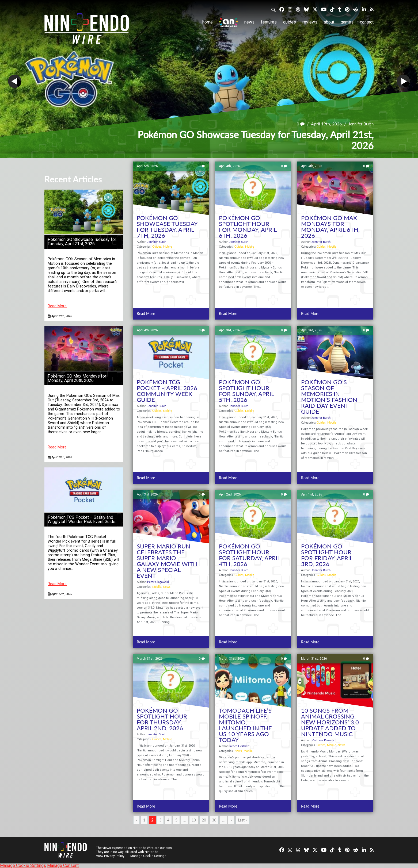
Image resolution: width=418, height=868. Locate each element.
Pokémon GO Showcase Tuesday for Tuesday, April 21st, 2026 (82, 242)
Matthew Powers (323, 740)
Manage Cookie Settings (149, 856)
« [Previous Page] (136, 820)
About (329, 22)
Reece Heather (239, 746)
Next (403, 81)
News (249, 22)
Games (347, 22)
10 (194, 820)
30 (214, 820)
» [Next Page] (231, 820)
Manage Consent (63, 865)
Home (208, 22)
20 (204, 820)
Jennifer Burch (360, 124)
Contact (367, 22)
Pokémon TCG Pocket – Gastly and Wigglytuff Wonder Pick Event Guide (81, 519)
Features (269, 22)
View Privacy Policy (110, 856)
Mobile (168, 246)
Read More (57, 306)
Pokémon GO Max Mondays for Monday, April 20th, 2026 (77, 378)
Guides (290, 22)
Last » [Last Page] (243, 820)
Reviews (310, 22)
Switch (321, 745)
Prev (15, 81)
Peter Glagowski (158, 582)
